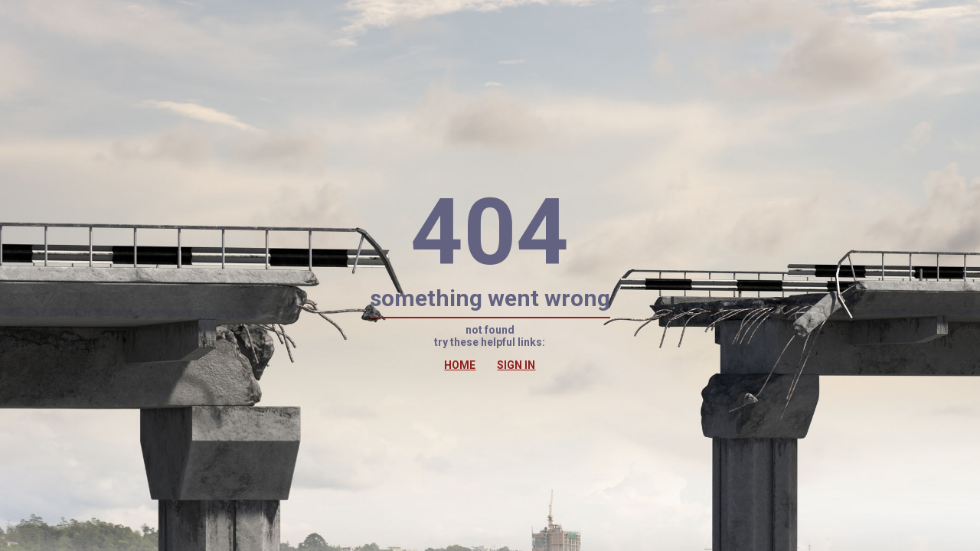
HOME (460, 365)
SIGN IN (516, 365)
